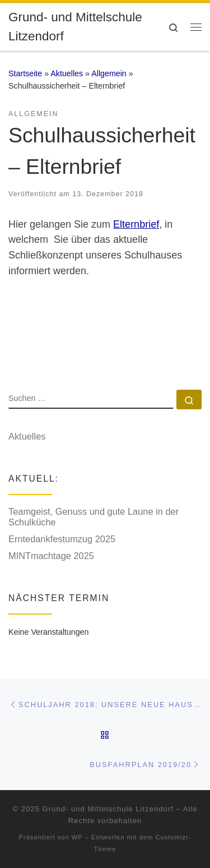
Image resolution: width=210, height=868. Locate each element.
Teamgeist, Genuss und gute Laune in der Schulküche (94, 517)
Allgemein (109, 73)
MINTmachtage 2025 (51, 556)
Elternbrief (136, 224)
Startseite (25, 73)
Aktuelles (67, 73)
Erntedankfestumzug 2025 (62, 539)
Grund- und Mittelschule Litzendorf (108, 809)
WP (77, 837)
